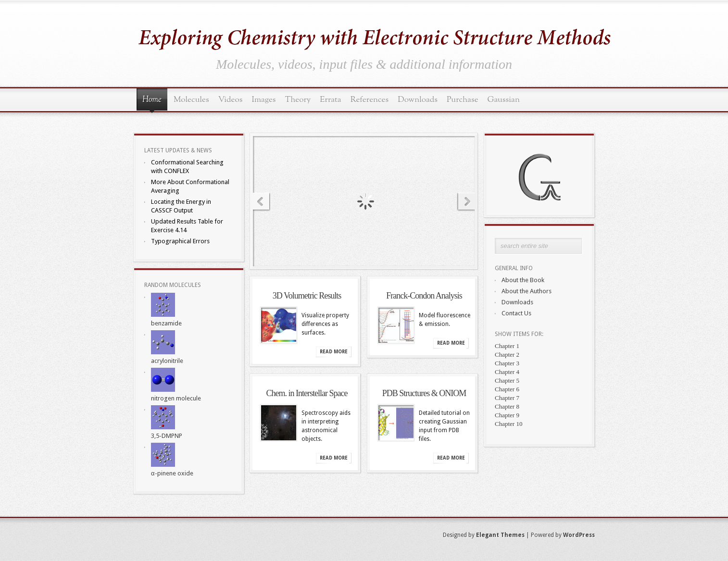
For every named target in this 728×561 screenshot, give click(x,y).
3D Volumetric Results (307, 296)
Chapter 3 (507, 363)
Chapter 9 (507, 415)
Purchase (463, 100)
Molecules (191, 100)
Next (468, 202)
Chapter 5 (507, 380)
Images (264, 100)
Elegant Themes (500, 535)
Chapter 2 (507, 355)
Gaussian (504, 100)
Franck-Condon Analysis (424, 296)
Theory (298, 100)
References (370, 100)
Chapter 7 (507, 398)
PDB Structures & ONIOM (424, 393)
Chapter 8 (507, 406)
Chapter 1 (507, 346)
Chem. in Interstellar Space (307, 393)
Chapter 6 (507, 389)
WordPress (579, 535)
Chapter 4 (507, 372)
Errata (330, 100)
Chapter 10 (508, 424)
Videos (231, 100)
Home (152, 100)
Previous (260, 202)
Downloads (418, 100)
